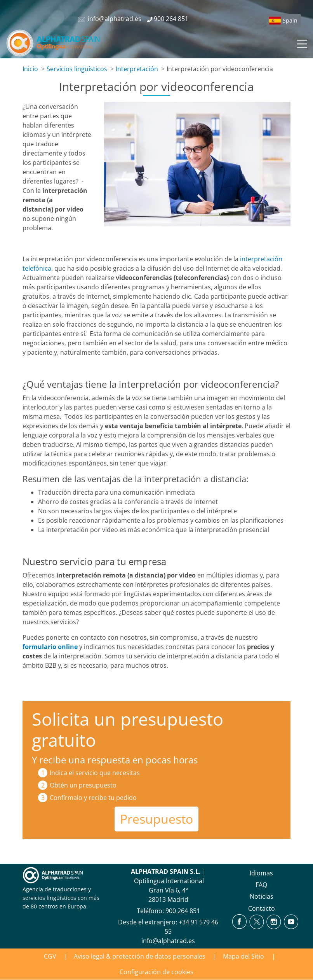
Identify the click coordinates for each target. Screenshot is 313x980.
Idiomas (261, 873)
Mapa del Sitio (243, 956)
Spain (290, 20)
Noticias (262, 896)
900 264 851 (183, 911)
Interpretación (137, 69)
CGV (50, 956)
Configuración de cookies (156, 972)
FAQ (261, 885)
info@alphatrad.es (168, 941)
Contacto (262, 908)
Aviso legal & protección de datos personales (140, 956)
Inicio (30, 69)
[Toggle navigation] (301, 43)
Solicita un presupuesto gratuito (128, 729)
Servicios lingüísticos (77, 69)
